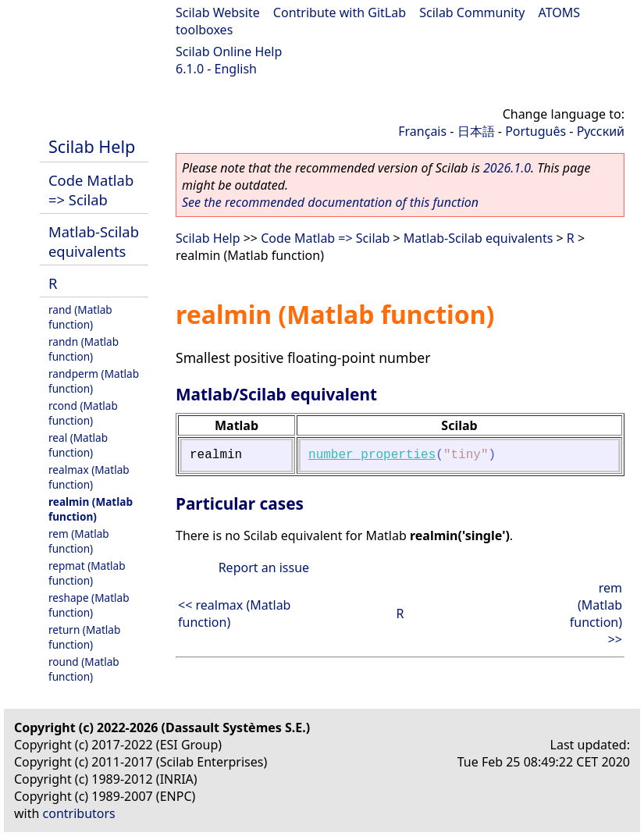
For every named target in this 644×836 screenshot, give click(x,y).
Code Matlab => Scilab (91, 190)
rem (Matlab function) (79, 541)
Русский (601, 131)
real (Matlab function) (78, 445)
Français (422, 131)
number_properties (372, 455)
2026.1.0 (507, 168)
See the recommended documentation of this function (330, 202)
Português (535, 131)
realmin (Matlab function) (91, 509)
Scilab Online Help (229, 52)
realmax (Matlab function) (89, 477)
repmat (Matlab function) (87, 573)
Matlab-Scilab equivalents (94, 241)
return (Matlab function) (84, 637)
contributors (79, 813)
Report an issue (264, 567)
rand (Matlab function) (80, 317)
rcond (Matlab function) (83, 413)
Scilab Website (218, 12)
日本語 (476, 131)
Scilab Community (472, 12)
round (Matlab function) (84, 669)
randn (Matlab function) (84, 349)
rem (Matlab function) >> (596, 614)
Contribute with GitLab (340, 12)
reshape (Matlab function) (89, 605)
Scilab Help (92, 146)
